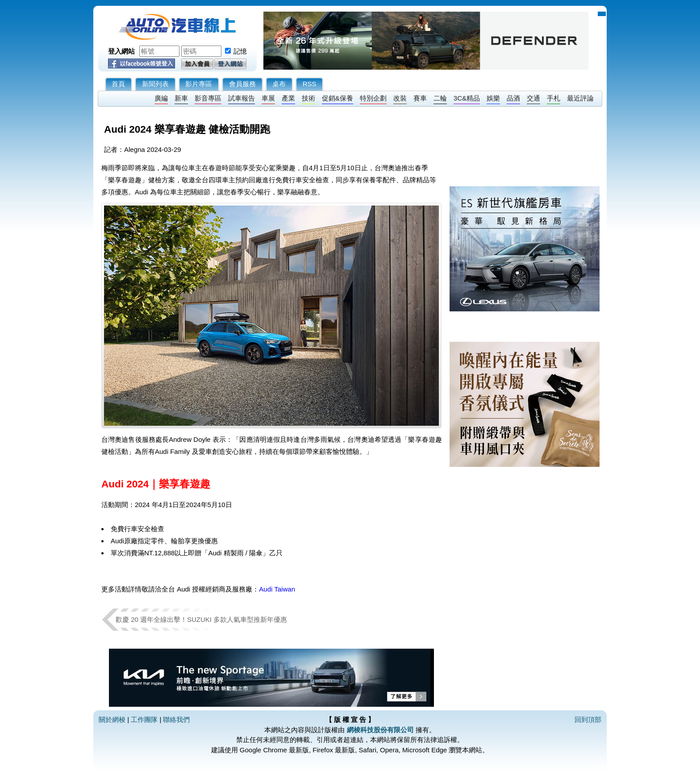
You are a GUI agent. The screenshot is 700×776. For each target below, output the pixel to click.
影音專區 (208, 98)
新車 (181, 98)
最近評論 (580, 98)
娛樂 (493, 98)
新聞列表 (155, 84)
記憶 (240, 51)
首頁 (118, 84)
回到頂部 (588, 719)
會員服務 (242, 84)
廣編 (161, 98)
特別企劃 (373, 98)
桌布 (279, 84)
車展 (268, 98)
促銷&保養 (337, 98)
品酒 (513, 98)
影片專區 (199, 84)
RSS (310, 84)
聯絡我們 (176, 719)
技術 (308, 98)
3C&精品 (467, 98)
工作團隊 (144, 719)
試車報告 (242, 98)
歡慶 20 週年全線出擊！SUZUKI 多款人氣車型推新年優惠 (201, 619)
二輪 (440, 98)
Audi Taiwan (277, 589)
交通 (533, 98)
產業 (288, 98)
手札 (554, 98)
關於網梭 (112, 719)
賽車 (420, 98)
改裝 (400, 98)
